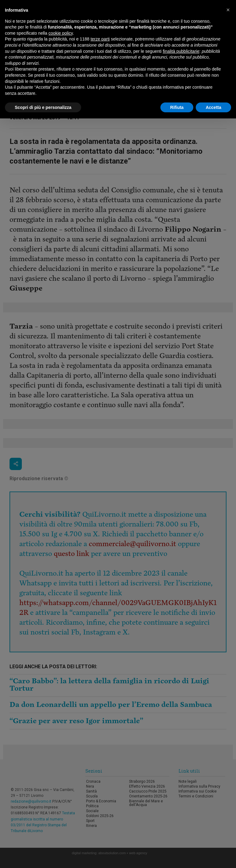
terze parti (100, 39)
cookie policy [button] (61, 33)
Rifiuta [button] (177, 107)
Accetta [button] (213, 107)
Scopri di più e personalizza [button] (43, 107)
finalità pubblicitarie (181, 51)
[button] (228, 10)
